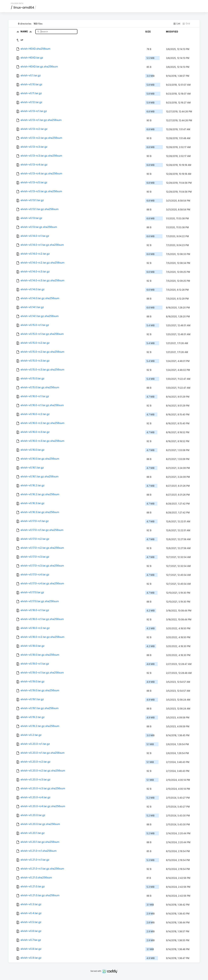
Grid (186, 24)
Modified (172, 32)
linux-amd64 (24, 7)
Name (27, 31)
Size (148, 32)
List (177, 24)
